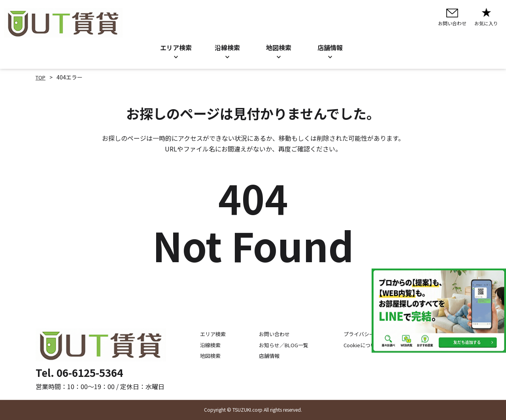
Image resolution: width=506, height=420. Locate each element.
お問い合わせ (270, 334)
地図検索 (279, 47)
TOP (41, 77)
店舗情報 (264, 356)
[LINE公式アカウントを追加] (439, 311)
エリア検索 (176, 47)
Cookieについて (365, 345)
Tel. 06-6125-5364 (79, 372)
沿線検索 (227, 47)
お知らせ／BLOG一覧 (280, 345)
